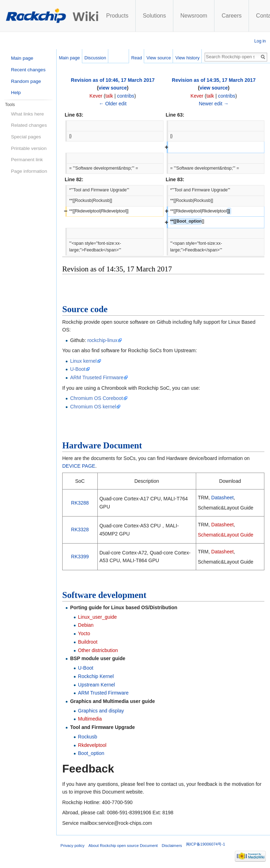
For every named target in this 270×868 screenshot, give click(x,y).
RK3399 (80, 557)
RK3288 (80, 503)
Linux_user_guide (98, 617)
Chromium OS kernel (93, 407)
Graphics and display (101, 711)
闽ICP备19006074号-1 (205, 844)
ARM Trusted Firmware (103, 693)
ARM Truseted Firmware (97, 377)
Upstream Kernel (97, 685)
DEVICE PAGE (79, 466)
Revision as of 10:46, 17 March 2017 (113, 80)
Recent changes (28, 70)
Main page (69, 58)
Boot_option (91, 753)
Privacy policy (72, 846)
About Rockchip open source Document (123, 846)
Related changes (29, 125)
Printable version (29, 148)
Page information (29, 171)
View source (159, 58)
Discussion (95, 58)
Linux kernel (83, 361)
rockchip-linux (102, 340)
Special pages (26, 137)
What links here (27, 114)
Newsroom (194, 16)
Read (137, 58)
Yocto (84, 633)
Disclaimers (172, 846)
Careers (232, 16)
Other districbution (98, 650)
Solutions (154, 16)
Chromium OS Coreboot (96, 398)
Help (16, 93)
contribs (126, 96)
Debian (86, 625)
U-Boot (78, 369)
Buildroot (88, 642)
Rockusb (88, 737)
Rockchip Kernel (96, 676)
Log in (260, 41)
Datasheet (223, 498)
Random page (26, 81)
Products (117, 16)
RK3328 (80, 530)
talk (109, 96)
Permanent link (27, 160)
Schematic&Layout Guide (226, 535)
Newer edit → (214, 104)
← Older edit (113, 104)
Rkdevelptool (92, 745)
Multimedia (90, 719)
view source (113, 88)
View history (188, 58)
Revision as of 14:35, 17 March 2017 (214, 80)
